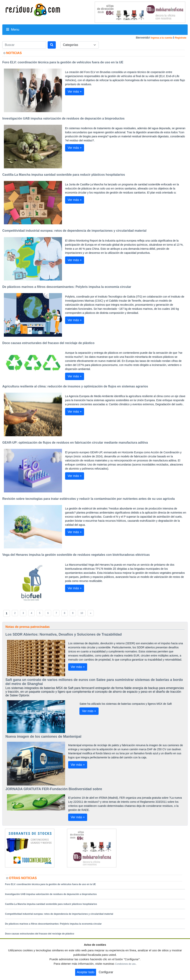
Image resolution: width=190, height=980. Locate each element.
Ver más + (75, 92)
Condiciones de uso (125, 964)
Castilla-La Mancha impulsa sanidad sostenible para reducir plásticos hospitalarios (51, 904)
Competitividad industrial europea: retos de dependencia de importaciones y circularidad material (59, 914)
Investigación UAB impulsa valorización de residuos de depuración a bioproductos (51, 894)
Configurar (106, 972)
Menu (13, 30)
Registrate (181, 38)
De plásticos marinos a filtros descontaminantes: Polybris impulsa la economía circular (53, 924)
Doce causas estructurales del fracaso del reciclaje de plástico (40, 934)
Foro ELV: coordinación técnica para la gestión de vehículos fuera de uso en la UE (50, 884)
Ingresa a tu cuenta (161, 38)
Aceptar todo (86, 972)
